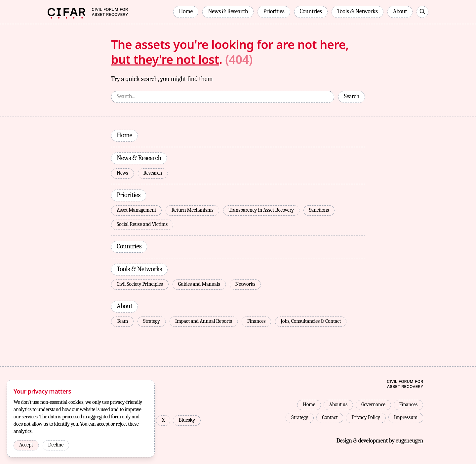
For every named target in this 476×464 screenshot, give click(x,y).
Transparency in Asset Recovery (261, 210)
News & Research (228, 11)
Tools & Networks (357, 11)
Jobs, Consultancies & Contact (311, 321)
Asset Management (136, 210)
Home (186, 11)
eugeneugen (409, 438)
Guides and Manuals (199, 284)
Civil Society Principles (140, 284)
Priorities (274, 11)
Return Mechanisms (192, 210)
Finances (256, 321)
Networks (245, 284)
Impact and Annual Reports (204, 321)
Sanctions (319, 210)
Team (122, 321)
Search (352, 96)
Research (153, 173)
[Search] (422, 12)
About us (338, 404)
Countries (311, 11)
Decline (56, 445)
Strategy (152, 321)
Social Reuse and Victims (142, 224)
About (400, 11)
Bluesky (187, 417)
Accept (26, 445)
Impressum (406, 417)
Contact (330, 417)
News (122, 173)
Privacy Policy (366, 417)
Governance (373, 404)
